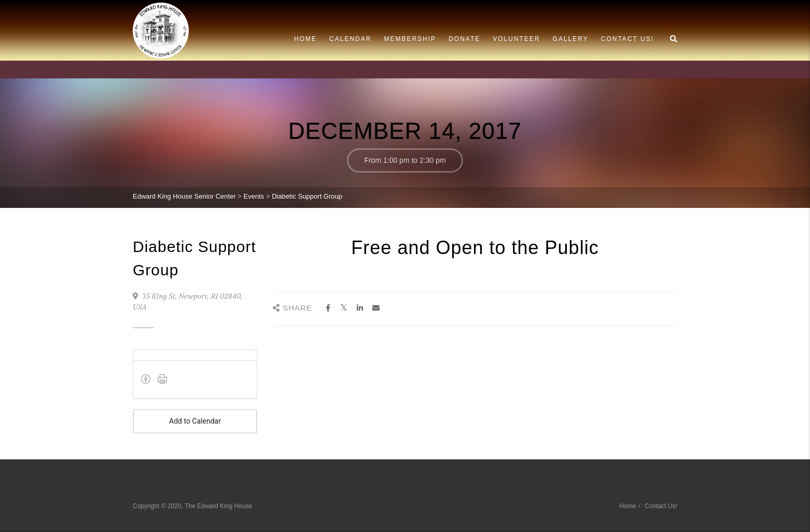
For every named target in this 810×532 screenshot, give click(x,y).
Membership (410, 39)
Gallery (571, 39)
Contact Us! (627, 39)
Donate (464, 39)
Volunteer (516, 39)
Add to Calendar (195, 421)
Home (305, 39)
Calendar (350, 39)
